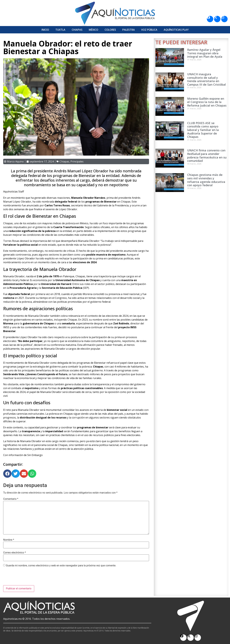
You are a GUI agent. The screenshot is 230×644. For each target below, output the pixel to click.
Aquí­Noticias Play (176, 30)
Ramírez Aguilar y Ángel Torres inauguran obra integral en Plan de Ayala (205, 53)
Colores (110, 30)
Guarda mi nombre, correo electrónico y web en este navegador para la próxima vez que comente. (61, 566)
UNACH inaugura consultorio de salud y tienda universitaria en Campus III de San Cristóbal (207, 79)
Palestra (129, 30)
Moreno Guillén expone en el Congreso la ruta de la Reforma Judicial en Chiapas (207, 102)
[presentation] (27, 577)
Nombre (9, 540)
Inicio (45, 30)
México (94, 30)
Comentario (11, 499)
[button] (7, 474)
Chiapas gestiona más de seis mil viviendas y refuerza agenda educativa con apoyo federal (206, 180)
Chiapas (77, 30)
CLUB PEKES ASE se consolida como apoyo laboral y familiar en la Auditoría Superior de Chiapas (203, 130)
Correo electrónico (15, 553)
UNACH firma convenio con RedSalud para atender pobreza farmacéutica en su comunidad (207, 155)
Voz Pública (149, 30)
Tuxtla (60, 30)
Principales (77, 161)
